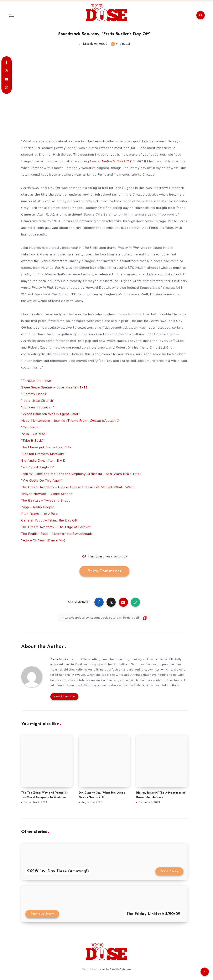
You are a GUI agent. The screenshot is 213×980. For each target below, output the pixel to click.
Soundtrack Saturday (111, 557)
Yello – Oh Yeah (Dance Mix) (43, 540)
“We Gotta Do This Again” (42, 481)
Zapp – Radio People (38, 507)
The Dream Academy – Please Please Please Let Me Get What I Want (78, 487)
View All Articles (64, 697)
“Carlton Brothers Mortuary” (43, 454)
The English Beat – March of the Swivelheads (57, 534)
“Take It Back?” (33, 441)
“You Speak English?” (38, 467)
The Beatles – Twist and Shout (45, 500)
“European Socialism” (38, 407)
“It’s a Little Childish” (38, 401)
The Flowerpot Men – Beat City (46, 447)
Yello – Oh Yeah (33, 434)
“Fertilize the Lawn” (37, 381)
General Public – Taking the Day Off (49, 520)
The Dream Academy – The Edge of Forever (56, 527)
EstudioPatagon (120, 969)
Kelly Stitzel (60, 659)
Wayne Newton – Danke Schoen (47, 494)
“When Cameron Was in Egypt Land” (50, 414)
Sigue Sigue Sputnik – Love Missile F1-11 (54, 387)
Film (91, 557)
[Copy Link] (104, 618)
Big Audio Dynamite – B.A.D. (44, 461)
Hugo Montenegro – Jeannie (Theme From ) (70, 421)
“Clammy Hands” (34, 394)
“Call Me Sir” (31, 427)
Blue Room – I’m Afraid (39, 514)
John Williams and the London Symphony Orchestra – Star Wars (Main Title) (81, 474)
